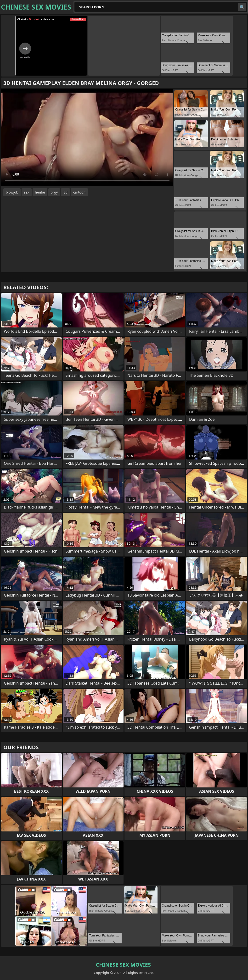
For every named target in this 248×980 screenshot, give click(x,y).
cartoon (79, 192)
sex (27, 192)
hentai (40, 192)
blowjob (12, 192)
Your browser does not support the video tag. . (87, 137)
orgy (54, 192)
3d (65, 192)
